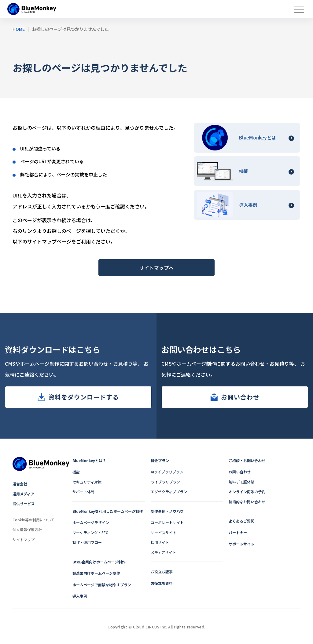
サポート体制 (83, 492)
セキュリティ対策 (87, 482)
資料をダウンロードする (84, 397)
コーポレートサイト (167, 522)
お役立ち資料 (162, 583)
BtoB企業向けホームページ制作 (99, 562)
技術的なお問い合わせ (247, 502)
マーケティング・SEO (90, 532)
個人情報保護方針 (27, 529)
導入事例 (80, 596)
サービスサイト (164, 532)
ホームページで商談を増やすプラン (102, 585)
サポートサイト (241, 544)
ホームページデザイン (91, 522)
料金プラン (160, 460)
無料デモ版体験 (241, 482)
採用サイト (160, 542)
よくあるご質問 (241, 521)
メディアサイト (163, 552)
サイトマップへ (156, 268)
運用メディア (23, 494)
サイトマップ (24, 539)
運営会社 (20, 484)
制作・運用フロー (87, 542)
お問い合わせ (240, 397)
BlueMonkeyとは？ (89, 460)
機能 (76, 472)
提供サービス (24, 503)
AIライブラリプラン (167, 472)
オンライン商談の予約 (247, 492)
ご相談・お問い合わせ (247, 460)
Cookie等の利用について (33, 520)
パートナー (238, 532)
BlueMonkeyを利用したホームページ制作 (108, 511)
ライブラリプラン (165, 482)
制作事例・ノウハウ (167, 511)
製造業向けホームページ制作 (96, 573)
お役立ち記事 (162, 572)
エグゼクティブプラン (169, 492)
